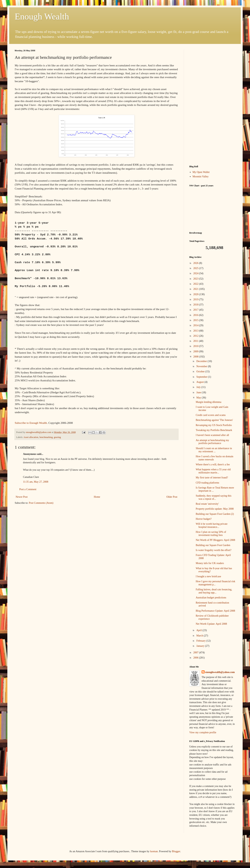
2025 (196, 268)
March (200, 636)
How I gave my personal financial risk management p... (216, 583)
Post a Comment (28, 489)
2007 (196, 653)
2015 (196, 320)
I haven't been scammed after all (212, 435)
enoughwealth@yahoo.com (220, 672)
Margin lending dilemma (209, 402)
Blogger (176, 851)
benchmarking (46, 437)
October (201, 372)
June (199, 392)
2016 (196, 315)
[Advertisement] (212, 105)
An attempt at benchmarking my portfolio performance (212, 442)
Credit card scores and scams (211, 415)
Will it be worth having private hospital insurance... (212, 525)
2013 (196, 331)
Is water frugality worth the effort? (214, 550)
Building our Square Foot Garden (213, 545)
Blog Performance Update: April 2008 (215, 611)
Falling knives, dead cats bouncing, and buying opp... (214, 591)
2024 (196, 273)
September (202, 377)
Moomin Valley (201, 177)
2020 (196, 294)
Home (97, 497)
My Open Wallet (201, 172)
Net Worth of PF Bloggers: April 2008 (215, 540)
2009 (196, 351)
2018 (196, 305)
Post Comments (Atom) (41, 503)
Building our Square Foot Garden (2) (215, 514)
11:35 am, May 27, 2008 (36, 482)
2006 (196, 658)
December (202, 361)
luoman (154, 851)
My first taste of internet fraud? (212, 478)
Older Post (172, 497)
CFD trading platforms (208, 483)
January (201, 646)
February (201, 641)
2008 (196, 357)
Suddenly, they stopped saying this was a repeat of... (214, 497)
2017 (196, 310)
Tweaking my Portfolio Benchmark (214, 430)
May (199, 398)
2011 (196, 341)
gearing (57, 437)
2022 (196, 284)
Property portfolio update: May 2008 (215, 509)
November (202, 366)
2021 (196, 289)
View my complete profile (203, 732)
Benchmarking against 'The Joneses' (214, 420)
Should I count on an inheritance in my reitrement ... (214, 450)
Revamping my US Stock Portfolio (214, 425)
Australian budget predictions (211, 598)
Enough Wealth (42, 16)
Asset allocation (31, 437)
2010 (196, 346)
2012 (196, 336)
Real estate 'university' (207, 504)
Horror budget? (204, 519)
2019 (196, 299)
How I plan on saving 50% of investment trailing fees (211, 534)
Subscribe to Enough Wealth (31, 423)
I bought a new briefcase (208, 576)
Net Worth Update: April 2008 (211, 624)
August (200, 382)
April (199, 630)
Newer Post (22, 497)
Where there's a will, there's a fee (213, 465)
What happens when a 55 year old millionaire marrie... (213, 471)
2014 (196, 325)
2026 (196, 263)
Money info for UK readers (210, 563)
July (199, 387)
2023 (196, 279)
